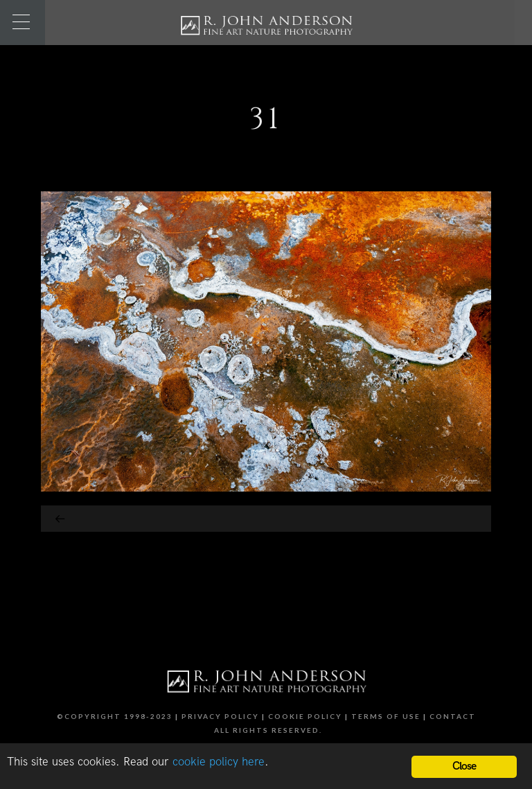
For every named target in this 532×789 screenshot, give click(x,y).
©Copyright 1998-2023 (115, 716)
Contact (453, 716)
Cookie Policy (305, 716)
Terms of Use (386, 716)
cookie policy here (219, 762)
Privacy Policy (220, 716)
